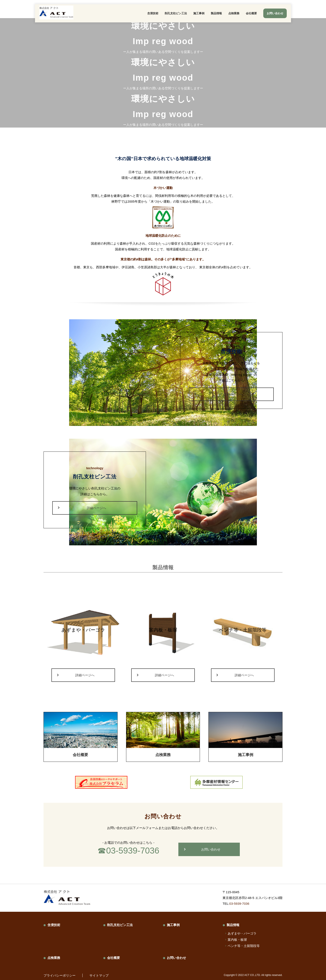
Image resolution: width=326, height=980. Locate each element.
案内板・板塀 (237, 940)
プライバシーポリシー (60, 975)
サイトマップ (99, 975)
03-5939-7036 (133, 851)
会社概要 (251, 13)
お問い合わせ (211, 849)
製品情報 (216, 13)
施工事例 (199, 13)
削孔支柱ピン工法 (176, 13)
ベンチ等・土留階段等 (244, 946)
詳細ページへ (233, 394)
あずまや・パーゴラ (242, 933)
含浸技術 (153, 13)
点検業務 (234, 13)
